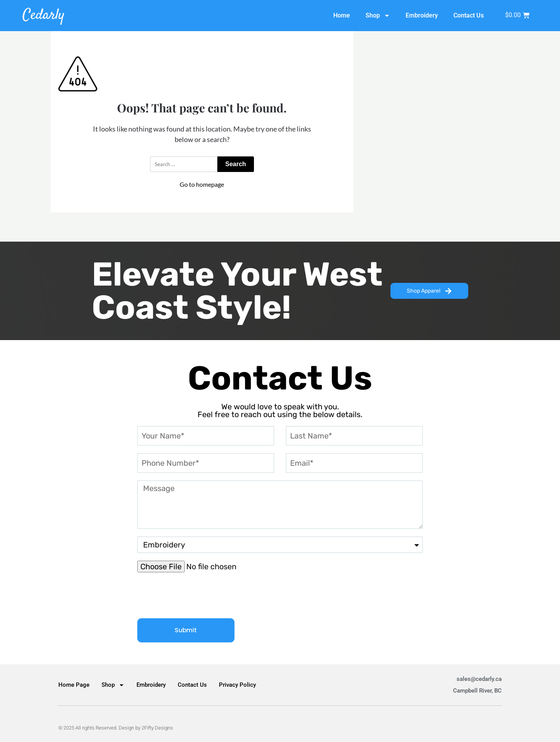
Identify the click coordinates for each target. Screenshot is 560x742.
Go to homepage (202, 184)
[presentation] (196, 595)
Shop (378, 16)
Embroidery (422, 15)
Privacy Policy (237, 685)
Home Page (74, 685)
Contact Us (469, 15)
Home (342, 15)
